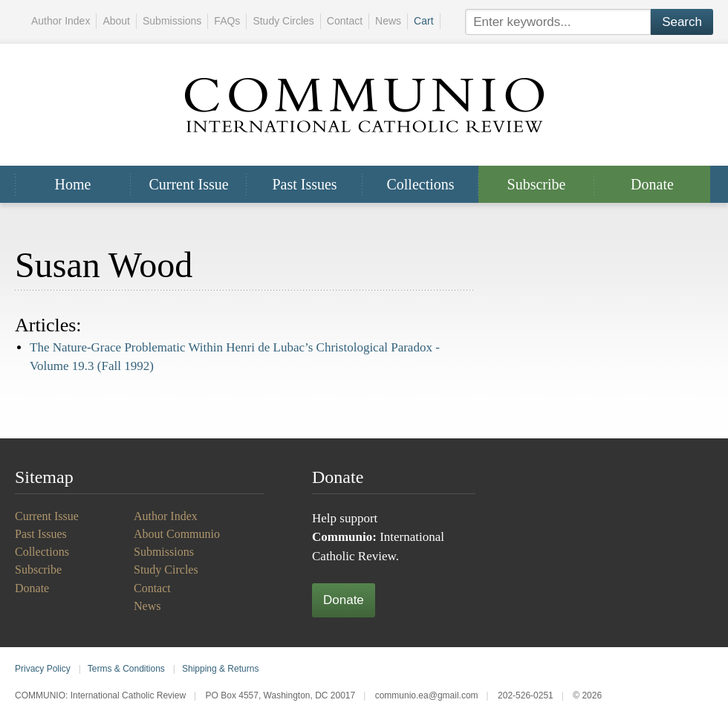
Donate (652, 184)
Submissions (172, 21)
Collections (420, 184)
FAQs (227, 21)
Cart (423, 21)
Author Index (61, 21)
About (116, 21)
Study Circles (283, 21)
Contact (345, 21)
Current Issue (188, 184)
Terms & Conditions (126, 669)
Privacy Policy (43, 669)
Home (73, 184)
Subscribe (537, 184)
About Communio (177, 534)
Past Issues (304, 184)
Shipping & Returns (220, 669)
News (388, 21)
